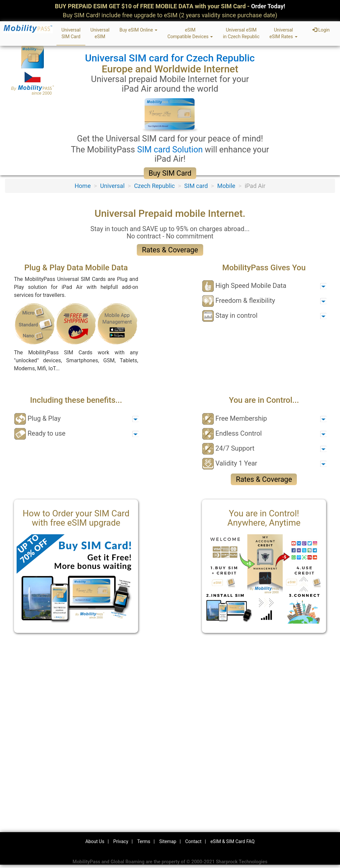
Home (83, 186)
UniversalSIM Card (71, 33)
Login (321, 30)
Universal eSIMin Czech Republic (241, 33)
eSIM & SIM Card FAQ (233, 841)
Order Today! (268, 6)
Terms (144, 841)
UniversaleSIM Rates (284, 33)
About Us (95, 841)
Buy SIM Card (170, 173)
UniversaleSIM (100, 33)
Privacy (121, 841)
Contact (193, 841)
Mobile (226, 186)
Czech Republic (155, 186)
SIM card (196, 186)
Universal (113, 186)
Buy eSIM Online (139, 30)
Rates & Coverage (170, 250)
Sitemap (168, 841)
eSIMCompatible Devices (190, 33)
